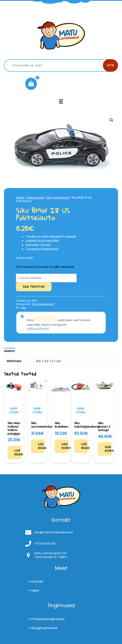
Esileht (20, 198)
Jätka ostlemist (38, 328)
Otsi (110, 65)
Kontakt (37, 582)
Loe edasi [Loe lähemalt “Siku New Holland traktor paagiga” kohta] (18, 452)
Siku (23, 308)
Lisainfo (9, 351)
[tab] (9, 351)
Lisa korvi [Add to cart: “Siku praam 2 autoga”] (108, 449)
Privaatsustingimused (48, 619)
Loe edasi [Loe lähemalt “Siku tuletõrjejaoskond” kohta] (85, 446)
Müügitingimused (44, 628)
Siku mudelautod (58, 198)
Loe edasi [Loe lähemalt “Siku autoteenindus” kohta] (41, 446)
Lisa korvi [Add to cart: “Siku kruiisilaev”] (65, 446)
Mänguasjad (35, 198)
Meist (35, 591)
